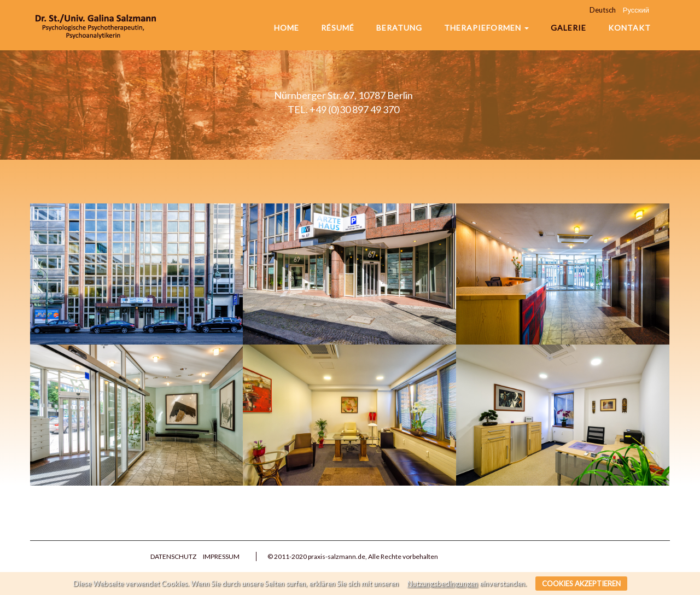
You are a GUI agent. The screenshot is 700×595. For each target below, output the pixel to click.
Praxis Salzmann (96, 25)
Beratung (399, 28)
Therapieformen (486, 28)
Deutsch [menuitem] (603, 10)
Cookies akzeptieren (581, 584)
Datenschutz (173, 556)
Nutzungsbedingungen (443, 584)
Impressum (221, 556)
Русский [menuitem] (636, 10)
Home (287, 28)
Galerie (568, 28)
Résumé (338, 28)
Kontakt (629, 28)
